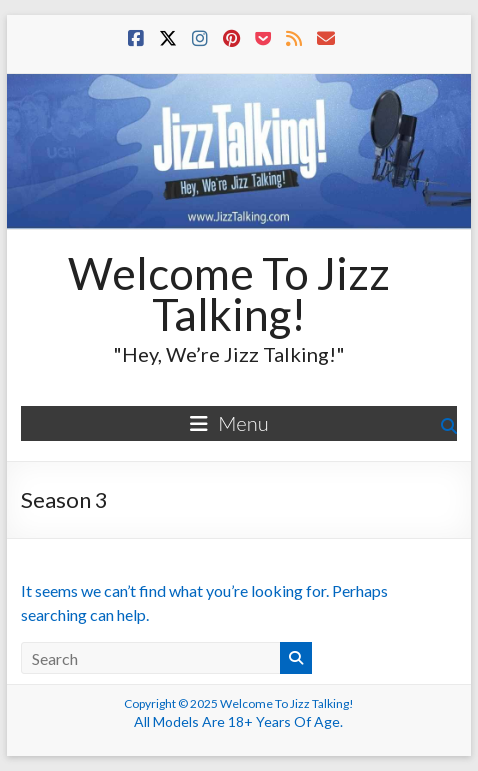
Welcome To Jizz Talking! (229, 293)
